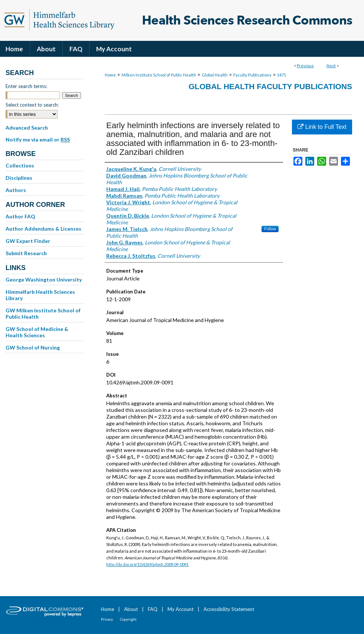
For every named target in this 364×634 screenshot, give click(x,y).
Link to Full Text (322, 127)
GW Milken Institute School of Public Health (43, 313)
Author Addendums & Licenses (43, 229)
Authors (16, 190)
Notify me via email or (38, 140)
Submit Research (26, 253)
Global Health (215, 75)
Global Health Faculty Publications (270, 86)
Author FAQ (20, 216)
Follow (270, 229)
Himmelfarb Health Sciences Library (40, 295)
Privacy (107, 619)
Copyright (128, 619)
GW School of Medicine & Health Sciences (37, 332)
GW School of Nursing (33, 347)
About (131, 609)
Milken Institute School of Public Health (159, 75)
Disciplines (19, 178)
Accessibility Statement (229, 609)
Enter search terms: (26, 86)
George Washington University (44, 279)
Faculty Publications (252, 75)
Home (110, 75)
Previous (305, 66)
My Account (181, 609)
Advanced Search (27, 128)
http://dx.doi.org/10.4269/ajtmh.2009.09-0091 (147, 564)
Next (331, 66)
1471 (282, 75)
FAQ (153, 609)
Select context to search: (32, 105)
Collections (20, 165)
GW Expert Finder (28, 241)
